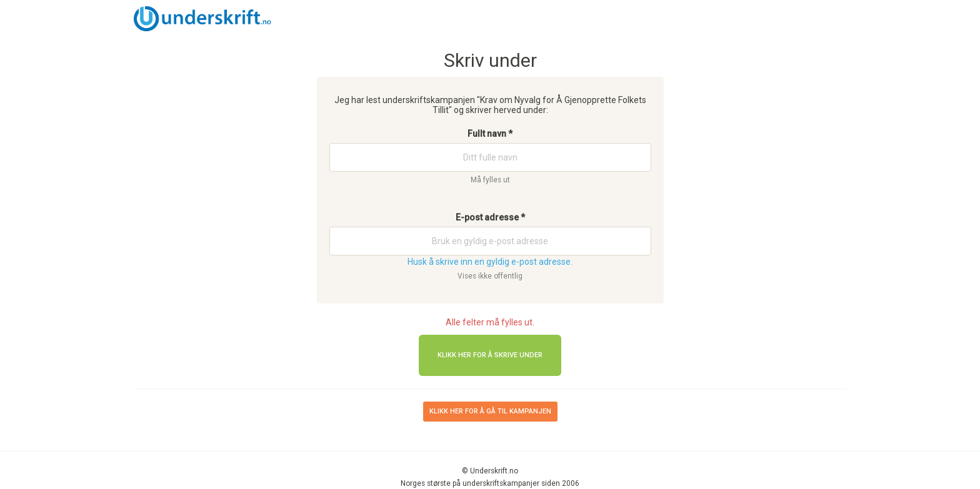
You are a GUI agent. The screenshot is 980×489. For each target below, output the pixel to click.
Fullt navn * (490, 134)
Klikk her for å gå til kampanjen (490, 411)
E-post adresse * (490, 217)
